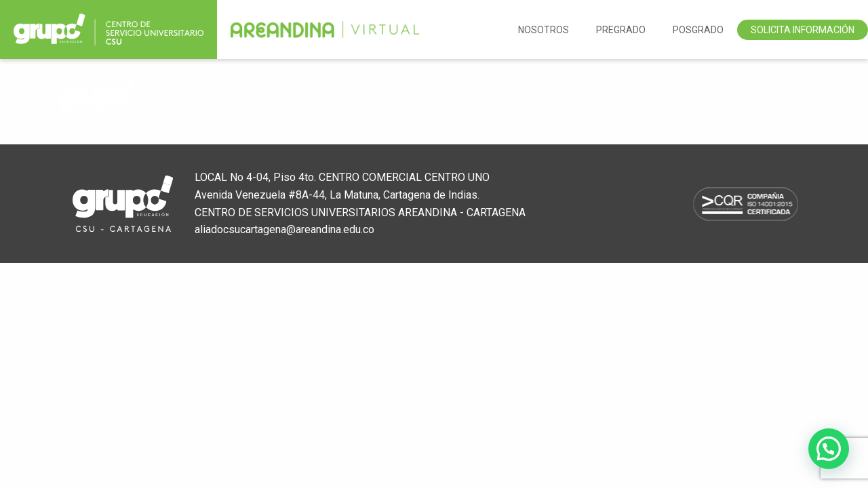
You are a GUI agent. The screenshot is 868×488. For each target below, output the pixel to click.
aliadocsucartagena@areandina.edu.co (284, 229)
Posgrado (698, 30)
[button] (829, 449)
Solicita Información (803, 30)
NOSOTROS (544, 30)
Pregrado (621, 30)
